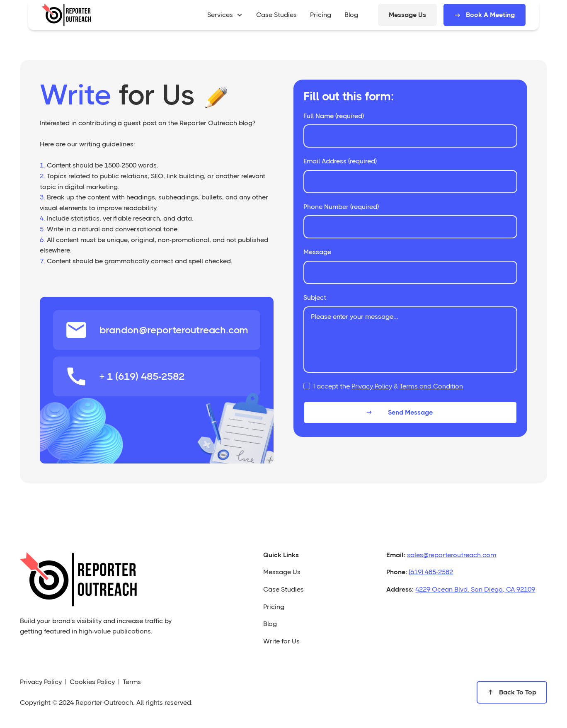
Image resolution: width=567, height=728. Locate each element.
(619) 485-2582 (431, 572)
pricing (321, 15)
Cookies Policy (92, 682)
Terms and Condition (431, 386)
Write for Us (281, 641)
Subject (315, 297)
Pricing (274, 607)
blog (351, 15)
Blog (270, 624)
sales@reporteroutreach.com (452, 555)
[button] (225, 15)
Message (317, 252)
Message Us (407, 15)
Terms (132, 682)
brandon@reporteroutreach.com (174, 330)
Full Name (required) (334, 116)
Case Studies (283, 589)
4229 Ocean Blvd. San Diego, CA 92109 (475, 589)
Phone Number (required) (341, 207)
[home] (67, 15)
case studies (276, 15)
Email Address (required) (340, 161)
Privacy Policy (372, 386)
